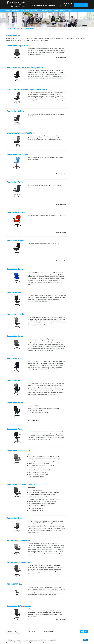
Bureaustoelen (30, 28)
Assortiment (15, 11)
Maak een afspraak (81, 5)
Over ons (63, 11)
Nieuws (56, 11)
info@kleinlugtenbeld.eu (65, 5)
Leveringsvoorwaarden (45, 11)
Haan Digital (50, 640)
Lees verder (37, 53)
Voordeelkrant (25, 11)
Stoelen (23, 28)
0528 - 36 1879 (67, 3)
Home (8, 11)
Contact (70, 11)
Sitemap (42, 642)
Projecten (34, 11)
